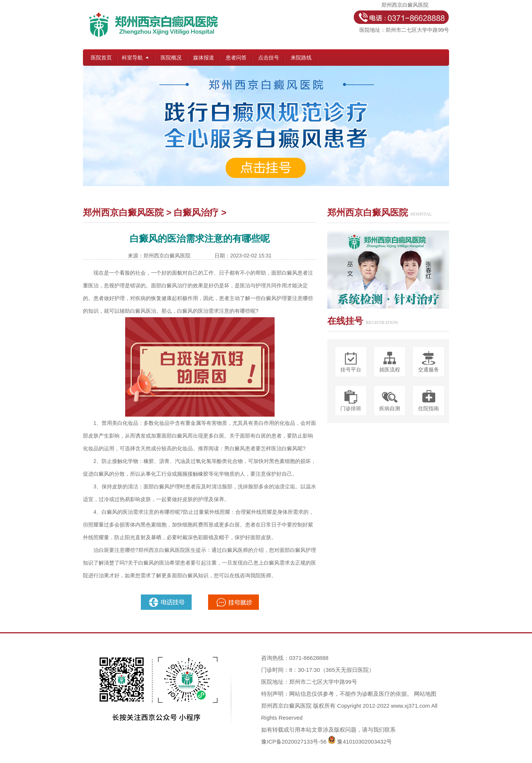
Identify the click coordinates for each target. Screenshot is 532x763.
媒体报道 (204, 58)
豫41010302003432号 (364, 742)
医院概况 (171, 58)
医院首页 (101, 58)
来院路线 (301, 58)
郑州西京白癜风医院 (123, 212)
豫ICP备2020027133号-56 (294, 742)
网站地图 (425, 694)
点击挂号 (269, 58)
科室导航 (132, 58)
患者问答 (236, 58)
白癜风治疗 (196, 212)
